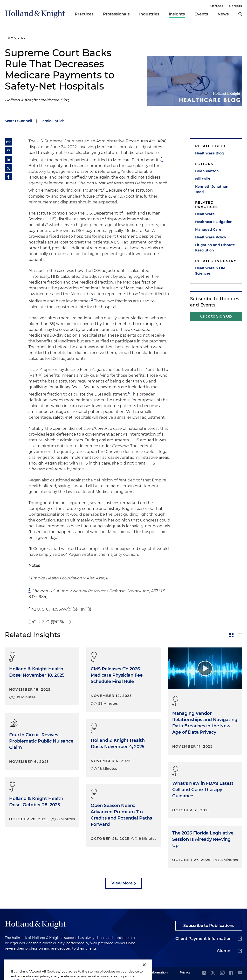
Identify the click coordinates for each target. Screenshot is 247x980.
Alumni (224, 951)
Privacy (185, 972)
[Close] (144, 972)
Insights (177, 14)
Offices (217, 6)
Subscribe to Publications (209, 926)
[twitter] (213, 973)
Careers (236, 6)
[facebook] (231, 973)
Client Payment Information (203, 939)
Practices (84, 14)
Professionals (116, 14)
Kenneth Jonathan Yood (212, 189)
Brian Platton (207, 171)
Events (201, 14)
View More (122, 883)
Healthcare (205, 214)
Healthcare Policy (211, 237)
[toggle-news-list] (240, 635)
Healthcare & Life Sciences (210, 271)
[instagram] (222, 973)
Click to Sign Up (216, 316)
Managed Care (208, 229)
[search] (240, 14)
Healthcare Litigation (214, 222)
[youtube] (240, 973)
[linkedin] (204, 973)
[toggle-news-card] (231, 635)
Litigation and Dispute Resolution (215, 248)
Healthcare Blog (209, 153)
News (223, 14)
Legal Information (155, 972)
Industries (149, 14)
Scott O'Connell (18, 121)
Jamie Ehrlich (53, 121)
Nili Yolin (203, 179)
